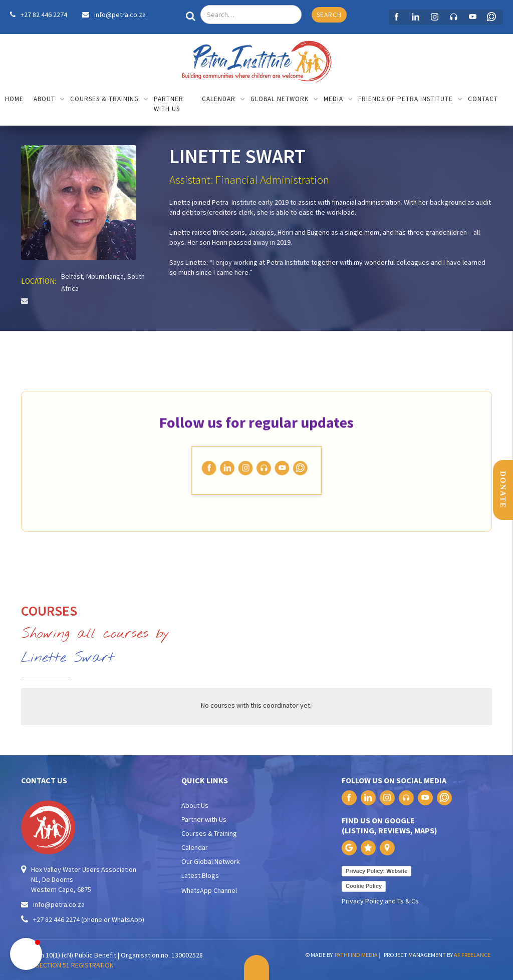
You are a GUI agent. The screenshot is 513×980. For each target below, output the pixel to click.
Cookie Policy (364, 886)
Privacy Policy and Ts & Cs (380, 901)
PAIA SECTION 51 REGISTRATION (67, 965)
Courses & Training (209, 833)
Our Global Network (211, 861)
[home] (256, 59)
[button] (49, 100)
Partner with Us (204, 819)
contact (483, 99)
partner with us (169, 104)
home (14, 99)
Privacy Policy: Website (376, 871)
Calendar (195, 847)
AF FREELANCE (472, 955)
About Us (195, 805)
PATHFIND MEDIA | (358, 955)
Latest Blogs (200, 875)
